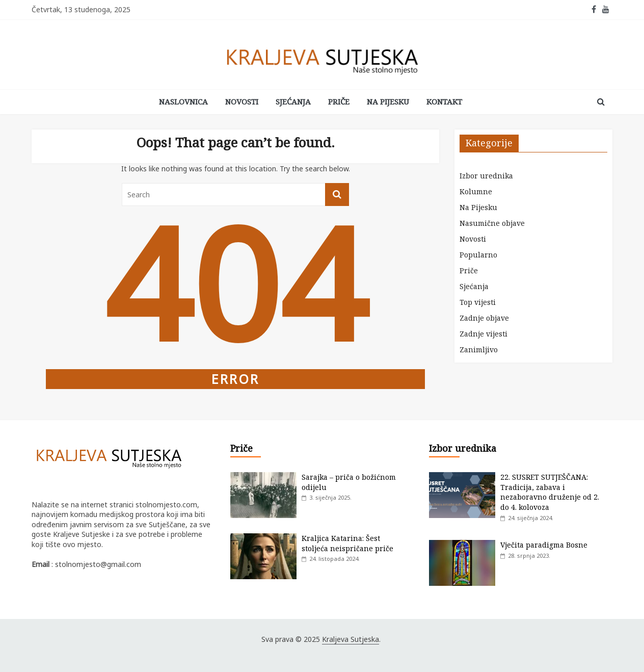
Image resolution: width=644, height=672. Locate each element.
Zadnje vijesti (484, 334)
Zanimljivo (479, 350)
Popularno (478, 255)
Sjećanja (293, 101)
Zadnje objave (484, 318)
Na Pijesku (388, 101)
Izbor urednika (486, 176)
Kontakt (444, 101)
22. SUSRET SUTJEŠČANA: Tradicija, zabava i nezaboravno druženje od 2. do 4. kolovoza (550, 492)
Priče (339, 101)
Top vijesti (478, 302)
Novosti (242, 101)
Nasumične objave (492, 223)
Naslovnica (183, 101)
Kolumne (476, 191)
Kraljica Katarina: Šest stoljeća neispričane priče (347, 543)
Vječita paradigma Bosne (544, 545)
